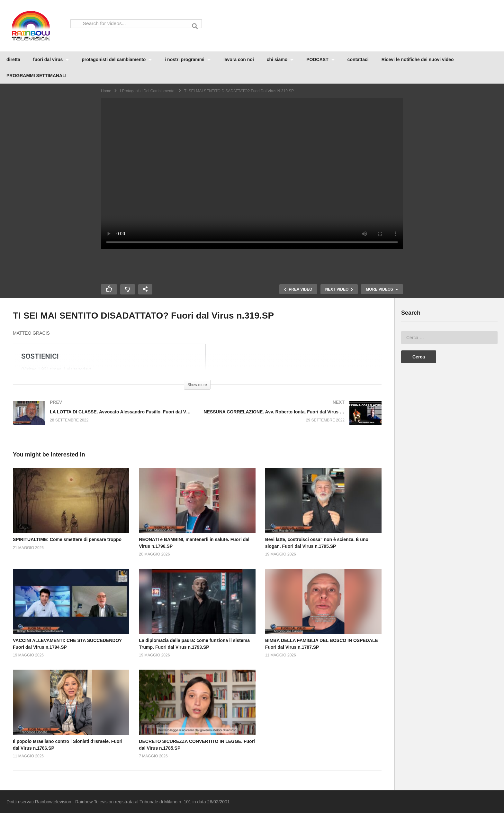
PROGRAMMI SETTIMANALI (36, 76)
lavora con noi (239, 59)
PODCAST (320, 59)
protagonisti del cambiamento (117, 59)
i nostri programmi (188, 59)
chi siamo (280, 59)
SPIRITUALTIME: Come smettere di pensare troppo (67, 539)
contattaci (358, 59)
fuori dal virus (51, 59)
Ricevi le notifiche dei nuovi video (418, 59)
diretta (13, 59)
